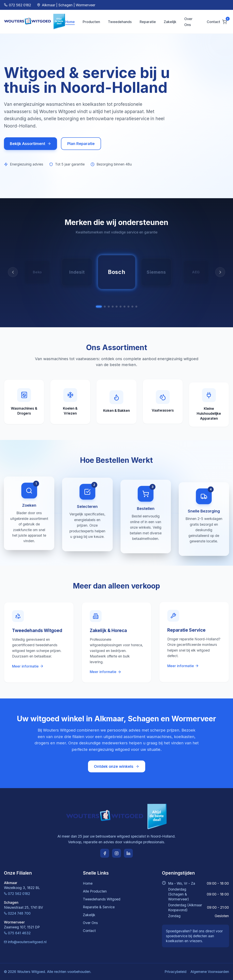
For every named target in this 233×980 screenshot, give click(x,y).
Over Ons (90, 923)
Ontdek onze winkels (117, 766)
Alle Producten (95, 891)
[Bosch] (99, 307)
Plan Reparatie (81, 144)
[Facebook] (105, 853)
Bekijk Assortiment (30, 144)
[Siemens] (105, 307)
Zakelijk (170, 22)
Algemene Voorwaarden (210, 972)
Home (70, 22)
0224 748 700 (17, 913)
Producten (91, 22)
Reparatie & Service (99, 907)
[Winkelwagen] (225, 22)
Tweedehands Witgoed (102, 899)
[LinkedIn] (128, 853)
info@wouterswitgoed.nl (25, 942)
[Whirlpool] (124, 307)
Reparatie (148, 22)
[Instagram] (117, 853)
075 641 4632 (17, 933)
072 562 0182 (17, 894)
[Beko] (132, 307)
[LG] (121, 307)
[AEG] (109, 307)
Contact (213, 22)
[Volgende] (220, 272)
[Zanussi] (128, 307)
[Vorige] (13, 272)
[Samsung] (117, 307)
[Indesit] (136, 307)
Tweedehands (120, 22)
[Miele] (113, 307)
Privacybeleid (175, 972)
